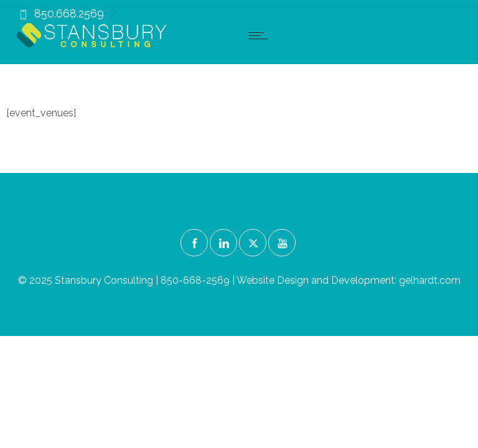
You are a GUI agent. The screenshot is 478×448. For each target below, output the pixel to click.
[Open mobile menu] (261, 35)
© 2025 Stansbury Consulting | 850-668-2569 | (127, 280)
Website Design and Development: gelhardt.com (349, 280)
